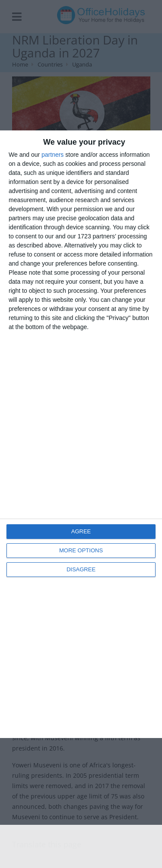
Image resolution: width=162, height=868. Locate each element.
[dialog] (81, 434)
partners (52, 155)
